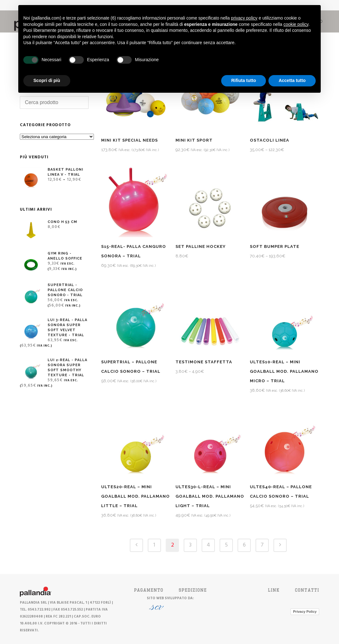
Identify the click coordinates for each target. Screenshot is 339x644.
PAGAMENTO (149, 590)
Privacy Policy (305, 612)
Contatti (307, 590)
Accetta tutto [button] (292, 80)
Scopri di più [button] (47, 80)
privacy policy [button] (244, 18)
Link (274, 590)
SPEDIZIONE (193, 590)
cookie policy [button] (296, 24)
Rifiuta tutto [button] (244, 80)
